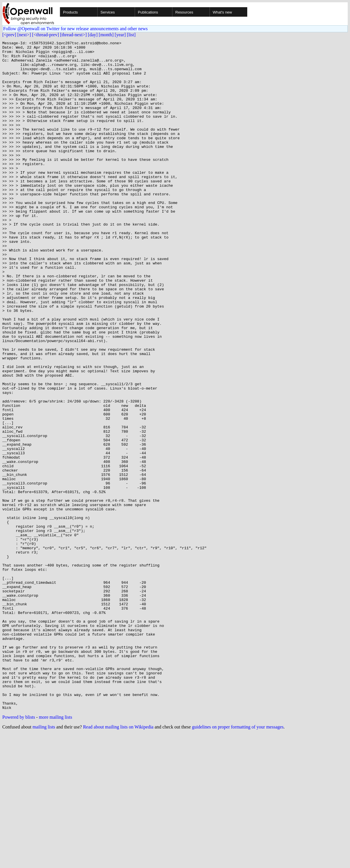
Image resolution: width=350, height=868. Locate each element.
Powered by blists (19, 851)
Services (108, 12)
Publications (148, 12)
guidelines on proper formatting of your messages (238, 861)
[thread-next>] (74, 35)
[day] (93, 35)
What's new (222, 12)
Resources (184, 12)
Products (70, 12)
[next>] (24, 35)
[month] (106, 35)
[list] (131, 35)
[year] (120, 35)
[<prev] (9, 35)
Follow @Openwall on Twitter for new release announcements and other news (75, 29)
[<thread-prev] (45, 35)
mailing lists (44, 861)
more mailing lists (56, 851)
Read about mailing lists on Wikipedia (118, 861)
